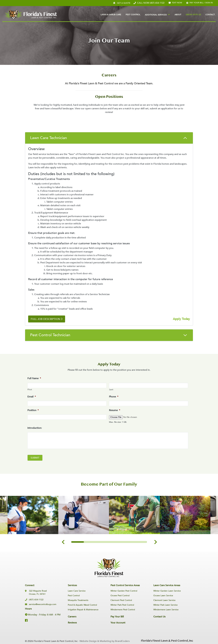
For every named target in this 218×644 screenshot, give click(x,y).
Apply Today (181, 319)
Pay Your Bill (117, 617)
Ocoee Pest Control (120, 596)
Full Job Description (45, 319)
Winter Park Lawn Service (165, 605)
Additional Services (156, 15)
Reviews (72, 623)
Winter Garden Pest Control (124, 591)
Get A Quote (122, 3)
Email (32, 397)
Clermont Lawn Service (164, 600)
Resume (115, 410)
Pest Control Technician (50, 335)
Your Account (118, 623)
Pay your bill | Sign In (200, 3)
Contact (210, 15)
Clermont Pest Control (121, 600)
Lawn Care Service (77, 591)
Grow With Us (193, 15)
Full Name (34, 378)
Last (111, 390)
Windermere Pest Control (123, 610)
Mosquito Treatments (78, 600)
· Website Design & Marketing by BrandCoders (104, 641)
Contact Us (159, 617)
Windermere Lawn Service (166, 610)
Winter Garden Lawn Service (167, 591)
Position (33, 410)
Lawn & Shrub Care (111, 15)
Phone (114, 397)
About (178, 15)
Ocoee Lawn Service (163, 596)
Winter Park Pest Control (122, 605)
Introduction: (35, 428)
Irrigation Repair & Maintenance (83, 610)
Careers (72, 617)
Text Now (175, 3)
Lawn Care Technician (49, 138)
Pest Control (133, 15)
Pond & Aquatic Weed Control (82, 605)
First (30, 390)
